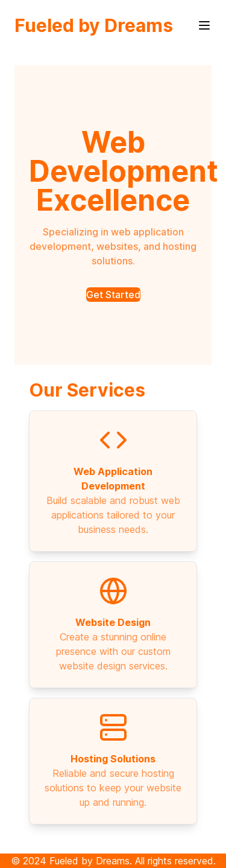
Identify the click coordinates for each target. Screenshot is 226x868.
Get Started (113, 295)
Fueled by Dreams (94, 25)
